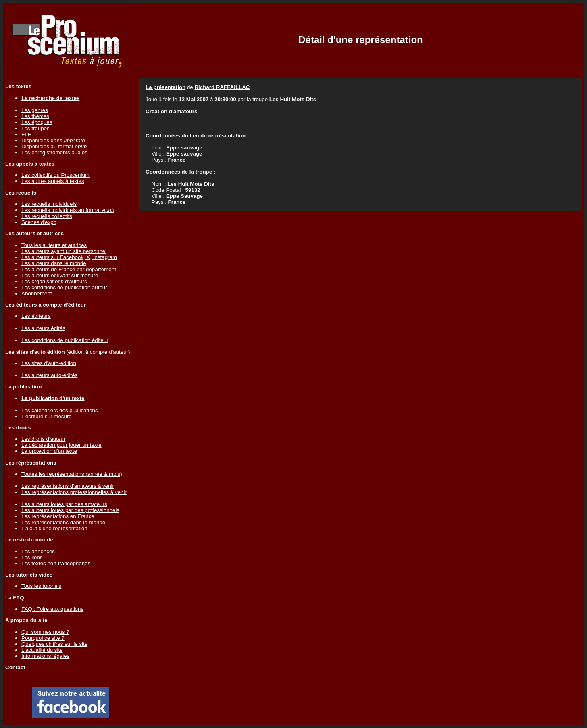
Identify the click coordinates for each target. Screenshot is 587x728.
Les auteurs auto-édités (49, 375)
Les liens (32, 557)
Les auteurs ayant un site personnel (64, 251)
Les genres (35, 110)
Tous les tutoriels (41, 586)
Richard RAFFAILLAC (222, 87)
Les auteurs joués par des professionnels (70, 510)
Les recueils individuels (49, 204)
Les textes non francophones (56, 563)
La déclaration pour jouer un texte (61, 445)
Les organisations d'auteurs (54, 281)
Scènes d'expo (39, 222)
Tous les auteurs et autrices (54, 245)
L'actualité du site (42, 650)
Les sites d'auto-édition (49, 363)
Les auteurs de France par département (69, 269)
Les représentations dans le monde (63, 522)
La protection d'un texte (49, 451)
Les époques (37, 122)
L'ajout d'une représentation (54, 528)
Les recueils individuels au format (68, 210)
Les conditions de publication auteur (64, 287)
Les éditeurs (36, 316)
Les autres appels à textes (53, 181)
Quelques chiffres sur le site (54, 644)
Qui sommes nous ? (45, 632)
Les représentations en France (58, 516)
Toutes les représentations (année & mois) (72, 474)
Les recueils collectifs (47, 216)
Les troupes (35, 128)
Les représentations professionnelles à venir (74, 492)
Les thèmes (35, 116)
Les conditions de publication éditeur (65, 340)
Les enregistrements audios (54, 152)
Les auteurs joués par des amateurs (64, 504)
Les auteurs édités (43, 328)
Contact (15, 667)
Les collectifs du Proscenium (55, 175)
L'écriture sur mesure (47, 416)
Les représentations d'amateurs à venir (68, 486)
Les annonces (38, 551)
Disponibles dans (53, 140)
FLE (26, 134)
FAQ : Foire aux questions (52, 609)
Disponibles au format (54, 146)
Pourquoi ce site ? (43, 638)
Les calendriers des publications (60, 410)
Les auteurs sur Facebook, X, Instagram (69, 257)
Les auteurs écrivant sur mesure (60, 275)
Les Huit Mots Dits (293, 99)
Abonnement (37, 293)
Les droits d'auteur (43, 439)
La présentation (165, 87)
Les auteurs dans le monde (54, 263)
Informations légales (45, 656)
